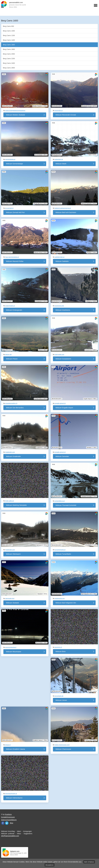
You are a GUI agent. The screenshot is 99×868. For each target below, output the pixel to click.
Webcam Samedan (62, 456)
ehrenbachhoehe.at (11, 794)
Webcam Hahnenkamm (14, 798)
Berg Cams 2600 (9, 68)
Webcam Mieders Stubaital (15, 115)
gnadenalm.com (10, 452)
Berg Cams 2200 (9, 59)
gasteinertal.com (60, 598)
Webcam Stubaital (12, 603)
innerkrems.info (59, 306)
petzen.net (8, 355)
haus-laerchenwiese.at (12, 257)
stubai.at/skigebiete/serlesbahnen (15, 111)
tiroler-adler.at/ (10, 501)
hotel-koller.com (59, 355)
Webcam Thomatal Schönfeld (66, 505)
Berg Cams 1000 (9, 31)
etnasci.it (8, 745)
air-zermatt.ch (9, 208)
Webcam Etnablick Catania (15, 749)
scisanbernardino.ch (11, 403)
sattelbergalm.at (60, 257)
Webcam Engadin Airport (64, 408)
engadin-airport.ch (60, 403)
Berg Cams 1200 (9, 35)
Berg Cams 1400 (9, 40)
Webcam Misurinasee (14, 652)
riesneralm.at (59, 111)
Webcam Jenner (61, 700)
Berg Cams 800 (8, 26)
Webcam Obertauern (13, 554)
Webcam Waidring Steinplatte (16, 505)
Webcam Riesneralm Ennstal (66, 115)
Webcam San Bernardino (15, 408)
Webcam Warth (61, 164)
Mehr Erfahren (89, 862)
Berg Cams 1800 (9, 49)
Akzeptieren (50, 865)
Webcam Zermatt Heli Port (15, 212)
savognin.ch (58, 647)
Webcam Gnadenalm (13, 456)
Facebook (3, 823)
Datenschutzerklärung (9, 820)
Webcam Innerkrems (63, 310)
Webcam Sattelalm (62, 261)
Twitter (7, 823)
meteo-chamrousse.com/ (62, 745)
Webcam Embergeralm (14, 310)
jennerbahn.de (59, 696)
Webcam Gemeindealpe (14, 164)
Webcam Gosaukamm (63, 359)
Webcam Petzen (12, 359)
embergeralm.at (10, 306)
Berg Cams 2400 (9, 63)
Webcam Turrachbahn (63, 554)
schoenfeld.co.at (60, 501)
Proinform (8, 814)
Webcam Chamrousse (63, 749)
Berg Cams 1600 (9, 45)
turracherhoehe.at (60, 550)
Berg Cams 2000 (9, 54)
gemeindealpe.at (10, 159)
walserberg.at (59, 159)
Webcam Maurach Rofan (15, 261)
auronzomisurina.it (11, 647)
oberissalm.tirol (10, 598)
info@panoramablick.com (10, 836)
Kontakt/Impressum (8, 817)
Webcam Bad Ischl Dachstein (66, 212)
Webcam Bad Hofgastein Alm (66, 603)
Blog (12, 823)
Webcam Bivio (61, 652)
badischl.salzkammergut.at (63, 208)
